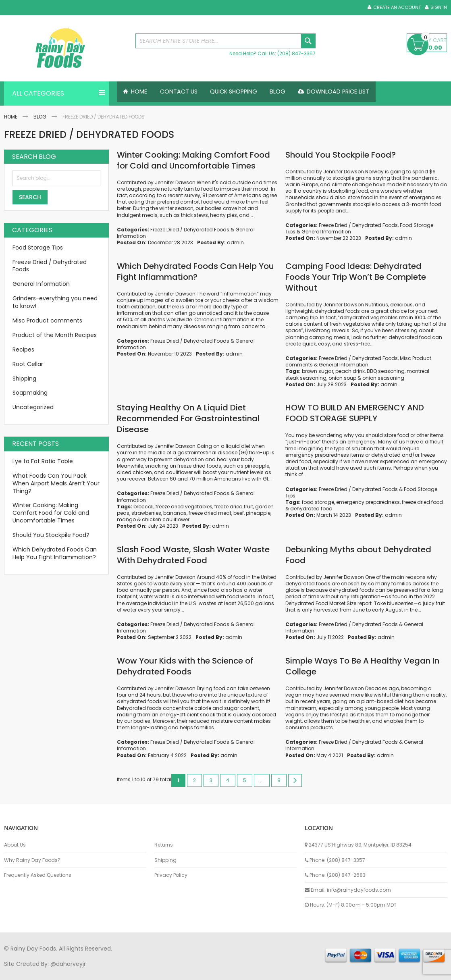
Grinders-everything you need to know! (55, 302)
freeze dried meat (210, 513)
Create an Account (397, 7)
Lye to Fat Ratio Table (43, 461)
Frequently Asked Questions (38, 875)
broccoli (143, 507)
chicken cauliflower (166, 519)
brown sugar (318, 371)
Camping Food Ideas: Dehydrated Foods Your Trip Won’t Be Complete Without (356, 277)
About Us (15, 845)
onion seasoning (383, 378)
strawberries (146, 513)
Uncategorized (33, 407)
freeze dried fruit (234, 507)
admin (235, 242)
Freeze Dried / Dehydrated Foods (190, 230)
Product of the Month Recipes (55, 335)
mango (126, 519)
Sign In (439, 7)
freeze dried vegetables (184, 507)
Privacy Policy (171, 875)
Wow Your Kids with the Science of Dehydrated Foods (185, 666)
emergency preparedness (368, 502)
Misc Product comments (47, 320)
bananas (175, 513)
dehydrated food (311, 509)
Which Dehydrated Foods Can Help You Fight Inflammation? (195, 272)
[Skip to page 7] (262, 780)
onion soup (342, 378)
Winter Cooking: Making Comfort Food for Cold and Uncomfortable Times (193, 160)
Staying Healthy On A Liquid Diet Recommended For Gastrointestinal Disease (188, 418)
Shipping (24, 379)
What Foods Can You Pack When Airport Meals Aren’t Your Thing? (56, 483)
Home (11, 117)
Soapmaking (30, 393)
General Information (326, 232)
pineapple (258, 513)
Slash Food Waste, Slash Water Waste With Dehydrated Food (193, 555)
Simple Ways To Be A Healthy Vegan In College (362, 666)
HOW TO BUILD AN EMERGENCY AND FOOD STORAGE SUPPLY (355, 413)
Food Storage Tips (38, 248)
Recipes (23, 350)
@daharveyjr (68, 964)
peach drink (350, 371)
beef (239, 513)
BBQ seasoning (386, 371)
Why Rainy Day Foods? (32, 860)
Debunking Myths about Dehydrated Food (358, 555)
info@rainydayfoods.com (359, 890)
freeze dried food (422, 502)
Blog (40, 117)
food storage (318, 502)
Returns (164, 845)
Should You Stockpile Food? (341, 155)
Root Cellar (28, 364)
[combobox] (225, 41)
